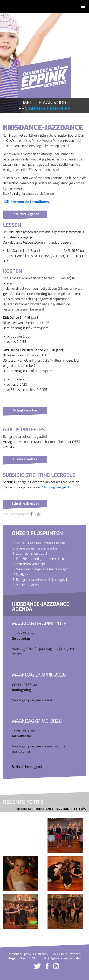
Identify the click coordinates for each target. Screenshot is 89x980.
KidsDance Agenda (25, 214)
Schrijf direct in (25, 410)
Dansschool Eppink (44, 80)
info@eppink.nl (16, 958)
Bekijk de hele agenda (28, 767)
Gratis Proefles (25, 459)
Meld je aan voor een (45, 106)
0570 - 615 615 (38, 958)
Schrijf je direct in (25, 504)
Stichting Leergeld (56, 487)
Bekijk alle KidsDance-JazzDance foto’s (51, 809)
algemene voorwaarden (65, 958)
